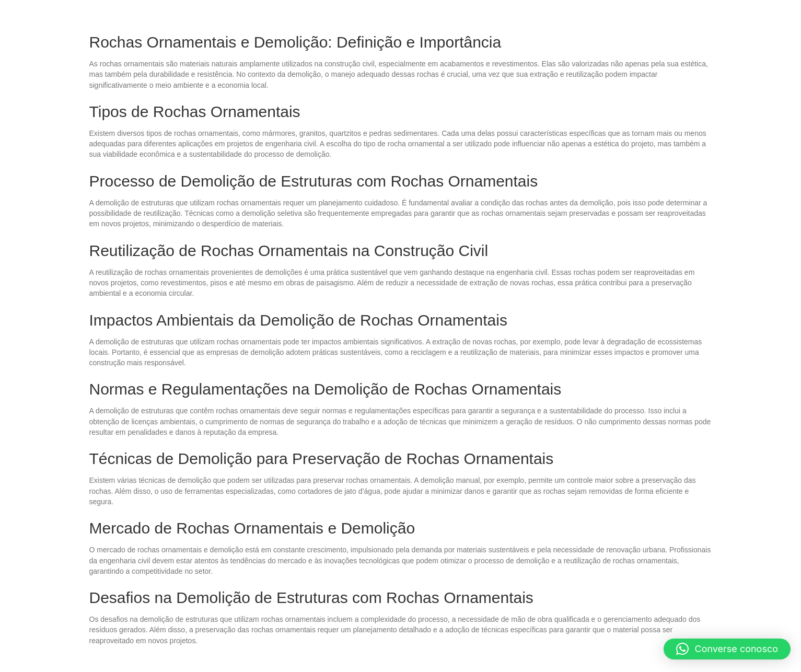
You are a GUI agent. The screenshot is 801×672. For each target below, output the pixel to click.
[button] (727, 649)
